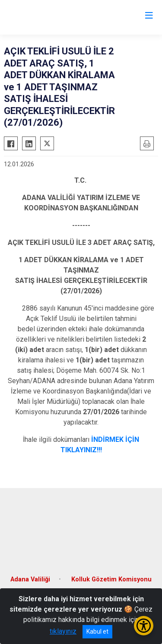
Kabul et (97, 631)
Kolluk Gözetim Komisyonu (111, 579)
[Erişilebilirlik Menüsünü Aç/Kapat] (144, 626)
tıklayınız (63, 631)
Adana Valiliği (30, 579)
